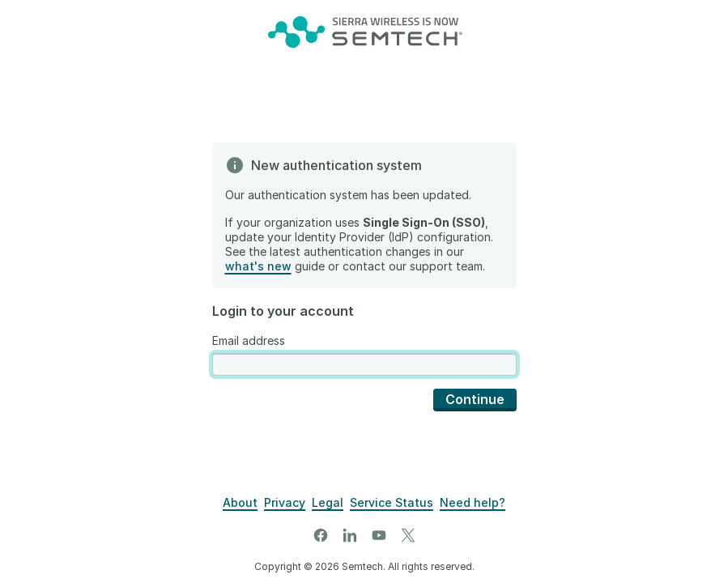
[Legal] (328, 503)
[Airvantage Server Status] (392, 503)
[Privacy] (285, 503)
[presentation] (364, 365)
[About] (240, 503)
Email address (249, 340)
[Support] (473, 503)
